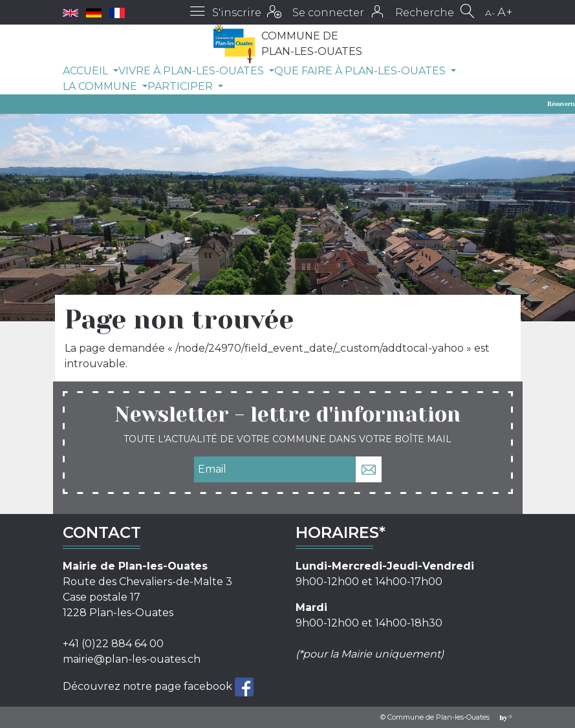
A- (490, 13)
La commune (101, 86)
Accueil (87, 71)
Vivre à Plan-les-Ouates (192, 71)
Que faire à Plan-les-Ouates (361, 71)
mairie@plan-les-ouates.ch (132, 659)
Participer (181, 86)
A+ (505, 12)
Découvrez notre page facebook (149, 686)
